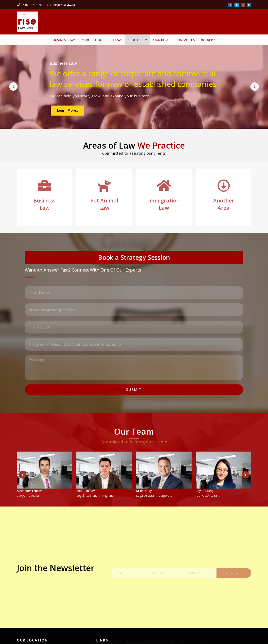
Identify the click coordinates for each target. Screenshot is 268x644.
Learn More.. (67, 110)
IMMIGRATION (91, 40)
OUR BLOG (161, 40)
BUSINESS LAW (64, 40)
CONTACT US (185, 40)
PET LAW (115, 40)
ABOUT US (137, 40)
